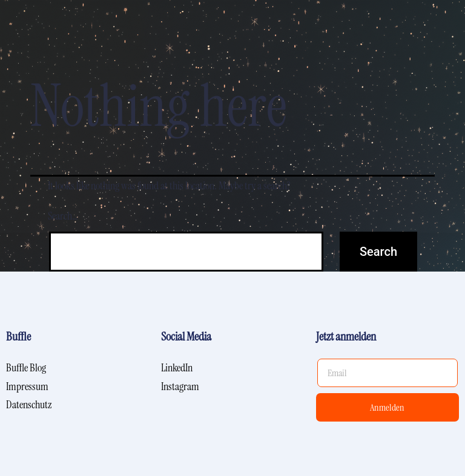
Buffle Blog (26, 368)
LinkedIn (177, 368)
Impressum (27, 386)
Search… (63, 216)
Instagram (180, 386)
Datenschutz (29, 405)
